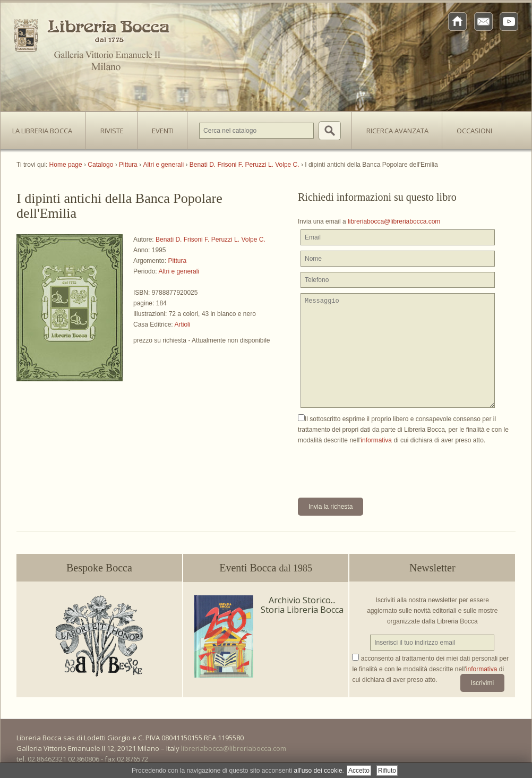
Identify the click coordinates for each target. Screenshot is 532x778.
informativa (376, 440)
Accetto (359, 771)
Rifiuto (387, 771)
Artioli (182, 324)
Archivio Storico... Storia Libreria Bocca (302, 605)
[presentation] (379, 466)
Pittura (177, 261)
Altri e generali (179, 271)
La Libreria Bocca (46, 127)
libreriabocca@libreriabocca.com (394, 221)
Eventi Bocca (266, 568)
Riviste (109, 127)
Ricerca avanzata (397, 131)
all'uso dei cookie (318, 771)
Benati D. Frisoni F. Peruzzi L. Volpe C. (211, 240)
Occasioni (474, 131)
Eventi (163, 131)
